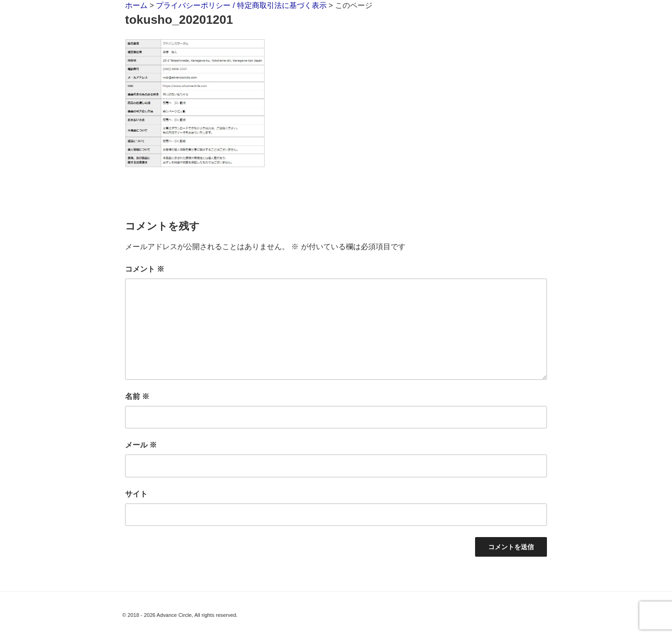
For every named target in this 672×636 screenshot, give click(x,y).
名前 (137, 396)
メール (141, 445)
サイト (136, 494)
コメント (145, 269)
